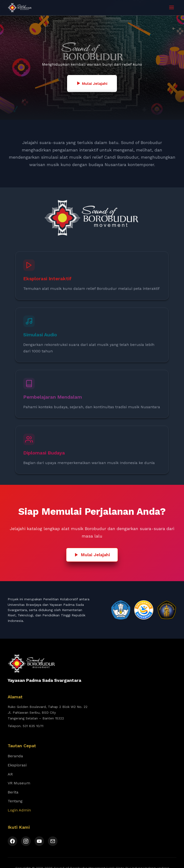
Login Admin (19, 810)
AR (10, 774)
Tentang (15, 801)
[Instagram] (26, 841)
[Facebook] (12, 841)
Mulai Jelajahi (92, 84)
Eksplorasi (17, 765)
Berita (13, 792)
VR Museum (19, 783)
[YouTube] (39, 841)
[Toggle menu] (172, 8)
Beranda (15, 756)
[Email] (53, 841)
